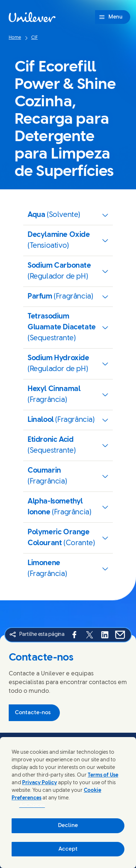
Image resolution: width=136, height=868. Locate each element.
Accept (68, 849)
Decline (68, 826)
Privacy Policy (40, 783)
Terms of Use (103, 775)
